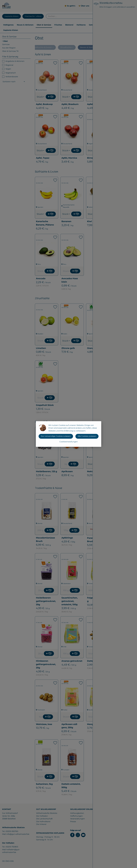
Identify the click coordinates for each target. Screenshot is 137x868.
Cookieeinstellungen (69, 442)
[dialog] (68, 434)
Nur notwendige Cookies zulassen (56, 436)
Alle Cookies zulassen (87, 436)
